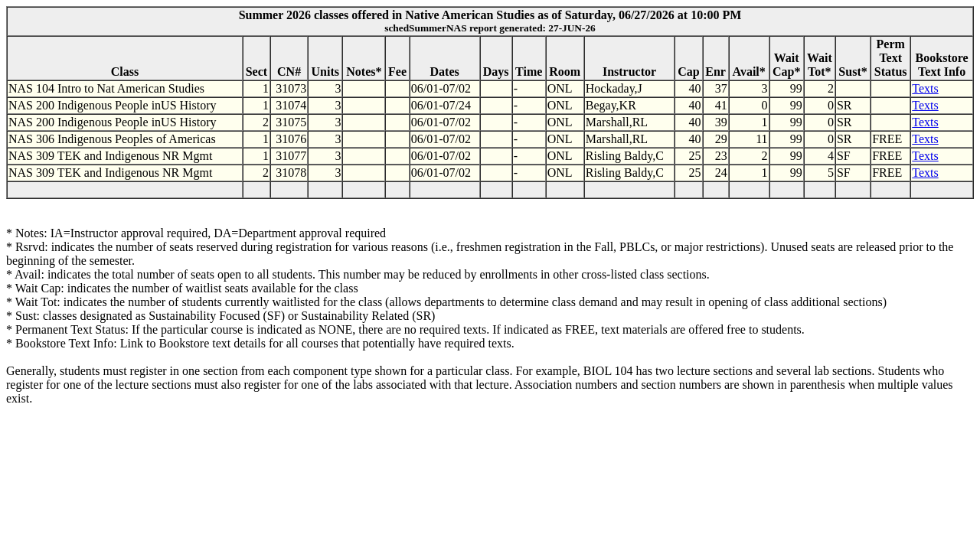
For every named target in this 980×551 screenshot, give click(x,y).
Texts (925, 88)
